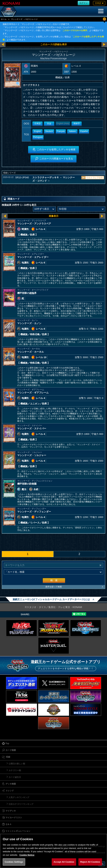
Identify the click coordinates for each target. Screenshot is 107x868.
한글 (49, 124)
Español (84, 131)
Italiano (72, 131)
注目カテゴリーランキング (21, 804)
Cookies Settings (14, 862)
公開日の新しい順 (17, 764)
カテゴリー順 (15, 770)
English (37, 131)
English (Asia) (63, 124)
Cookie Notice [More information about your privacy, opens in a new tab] (27, 855)
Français (61, 131)
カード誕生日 (15, 777)
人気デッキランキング (19, 797)
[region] (53, 851)
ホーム (4, 19)
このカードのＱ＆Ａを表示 (75, 30)
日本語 (38, 124)
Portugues (38, 137)
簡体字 (77, 124)
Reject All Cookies (90, 862)
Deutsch (49, 131)
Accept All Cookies (64, 862)
